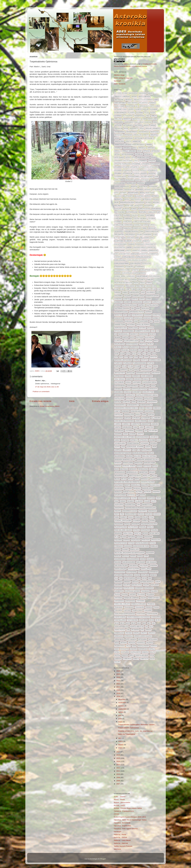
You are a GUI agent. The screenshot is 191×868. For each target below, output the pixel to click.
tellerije (141, 594)
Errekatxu (153, 251)
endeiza (132, 244)
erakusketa (150, 244)
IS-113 (128, 353)
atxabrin (146, 164)
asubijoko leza (143, 158)
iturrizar (127, 363)
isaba (146, 357)
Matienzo (147, 466)
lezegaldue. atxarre (135, 447)
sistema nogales (147, 582)
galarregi (151, 292)
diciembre (122, 699)
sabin (146, 556)
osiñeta (124, 517)
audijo (137, 174)
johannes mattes (143, 373)
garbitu (127, 302)
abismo (134, 97)
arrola (117, 151)
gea (133, 308)
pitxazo (140, 537)
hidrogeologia (121, 328)
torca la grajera (139, 604)
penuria (154, 530)
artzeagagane (128, 154)
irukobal (125, 350)
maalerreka (147, 450)
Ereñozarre (120, 251)
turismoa (118, 610)
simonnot (118, 582)
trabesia (151, 604)
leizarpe (118, 434)
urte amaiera (131, 639)
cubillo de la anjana (142, 222)
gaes (143, 292)
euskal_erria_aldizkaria (125, 276)
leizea (126, 434)
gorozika (129, 321)
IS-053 (146, 350)
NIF (137, 495)
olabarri (139, 501)
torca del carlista (122, 604)
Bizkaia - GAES (120, 805)
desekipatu (119, 231)
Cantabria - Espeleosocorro (124, 811)
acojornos (148, 100)
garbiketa (119, 302)
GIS (129, 315)
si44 (121, 578)
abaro (150, 93)
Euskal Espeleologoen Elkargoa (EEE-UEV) (130, 817)
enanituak (138, 241)
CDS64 (117, 814)
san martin (134, 566)
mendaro (133, 469)
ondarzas (152, 511)
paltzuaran (133, 527)
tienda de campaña (131, 598)
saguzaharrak (133, 559)
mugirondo (119, 488)
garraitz (147, 302)
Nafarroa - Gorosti (120, 837)
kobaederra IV (146, 405)
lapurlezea (127, 427)
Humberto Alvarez (143, 331)
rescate (126, 556)
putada (131, 543)
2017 (118, 752)
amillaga (118, 119)
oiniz (116, 501)
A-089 (125, 93)
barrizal (141, 183)
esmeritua (154, 254)
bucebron (148, 206)
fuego (148, 286)
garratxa (156, 302)
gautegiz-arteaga (129, 305)
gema (138, 308)
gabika (125, 292)
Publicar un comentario (41, 392)
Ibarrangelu (124, 334)
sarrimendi (153, 572)
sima (150, 578)
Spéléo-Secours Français (123, 846)
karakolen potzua (139, 389)
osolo (131, 517)
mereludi (146, 476)
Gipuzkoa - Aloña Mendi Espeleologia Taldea (130, 820)
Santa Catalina (121, 569)
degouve (152, 228)
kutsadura (146, 418)
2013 (118, 765)
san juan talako (121, 566)
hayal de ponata (143, 325)
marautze (138, 463)
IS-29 (154, 353)
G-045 (154, 286)
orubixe (149, 514)
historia (142, 328)
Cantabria (150, 215)
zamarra (134, 649)
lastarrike (129, 431)
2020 (118, 690)
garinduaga (137, 302)
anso (155, 122)
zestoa (117, 655)
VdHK (134, 646)
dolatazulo (130, 235)
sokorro (118, 585)
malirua (129, 456)
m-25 (139, 450)
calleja (135, 215)
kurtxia (151, 414)
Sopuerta (118, 588)
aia (136, 106)
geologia (145, 308)
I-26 (116, 334)
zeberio (145, 652)
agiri (122, 106)
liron (154, 447)
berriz (127, 199)
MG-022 (117, 479)
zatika (117, 652)
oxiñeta (145, 520)
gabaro (118, 292)
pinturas (131, 537)
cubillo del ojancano (124, 225)
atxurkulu (152, 170)
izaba (117, 370)
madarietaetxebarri (123, 453)
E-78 (121, 238)
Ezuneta (142, 280)
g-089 (133, 289)
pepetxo (138, 533)
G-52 (159, 289)
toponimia (141, 601)
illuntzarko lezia (131, 341)
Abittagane (119, 100)
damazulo (127, 228)
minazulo (145, 479)
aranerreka (144, 132)
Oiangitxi (142, 498)
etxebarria (139, 267)
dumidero (147, 235)
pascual (142, 527)
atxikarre (154, 167)
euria (154, 270)
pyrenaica (119, 546)
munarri (129, 488)
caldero (127, 215)
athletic (152, 161)
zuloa (152, 659)
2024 (118, 677)
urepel (136, 633)
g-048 (117, 289)
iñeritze (143, 344)
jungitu (129, 379)
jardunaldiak (146, 370)
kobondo (125, 411)
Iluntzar (149, 341)
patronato (145, 530)
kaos (153, 386)
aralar (148, 129)
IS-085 (157, 350)
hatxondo (131, 325)
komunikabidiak (137, 411)
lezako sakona (133, 443)
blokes (148, 202)
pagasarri (119, 524)
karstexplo (118, 832)
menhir (152, 472)
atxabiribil (136, 164)
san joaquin (151, 562)
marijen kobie (150, 463)
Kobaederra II (120, 405)
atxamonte (155, 164)
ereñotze (152, 247)
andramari (129, 122)
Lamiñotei (135, 424)
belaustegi (139, 196)
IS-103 (122, 353)
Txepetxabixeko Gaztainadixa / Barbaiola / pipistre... (137, 725)
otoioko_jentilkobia (123, 520)
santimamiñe (131, 572)
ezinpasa (133, 280)
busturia (143, 212)
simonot (127, 582)
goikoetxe (129, 318)
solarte (127, 585)
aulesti (144, 174)
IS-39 (116, 357)
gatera (117, 305)
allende (140, 113)
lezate (117, 447)
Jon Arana (156, 373)
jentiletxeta (120, 373)
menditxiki (143, 472)
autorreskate (120, 177)
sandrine (153, 566)
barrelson (131, 183)
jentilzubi (130, 373)
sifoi (139, 578)
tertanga (118, 598)
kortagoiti (149, 411)
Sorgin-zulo (129, 588)
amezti (154, 116)
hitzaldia (118, 331)
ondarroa (143, 511)
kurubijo (136, 418)
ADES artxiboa (120, 103)
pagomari (136, 524)
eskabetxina (125, 254)
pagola (127, 524)
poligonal (149, 537)
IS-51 (141, 357)
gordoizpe (119, 321)
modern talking (148, 482)
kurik (144, 414)
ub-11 (122, 623)
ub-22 (128, 623)
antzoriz (138, 125)
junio (120, 719)
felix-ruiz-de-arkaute (123, 283)
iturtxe (151, 363)
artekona (155, 151)
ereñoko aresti (140, 247)
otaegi (138, 517)
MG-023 (124, 479)
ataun (153, 158)
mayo (121, 722)
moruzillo (135, 485)
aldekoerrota (120, 113)
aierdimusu (144, 106)
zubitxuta (144, 659)
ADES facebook (120, 84)
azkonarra (129, 180)
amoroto (127, 119)
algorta (131, 113)
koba (134, 402)
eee (137, 238)
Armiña (149, 145)
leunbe (152, 440)
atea (136, 161)
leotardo (125, 440)
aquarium (118, 129)
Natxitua (131, 495)
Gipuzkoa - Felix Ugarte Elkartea (126, 829)
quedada (128, 546)
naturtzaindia (120, 495)
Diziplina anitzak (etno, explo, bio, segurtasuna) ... (136, 731)
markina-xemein (129, 466)
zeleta (153, 652)
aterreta (143, 161)
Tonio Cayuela (154, 598)
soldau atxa (137, 585)
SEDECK (153, 575)
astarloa (139, 154)
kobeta (117, 411)
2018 (118, 697)
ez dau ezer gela (122, 280)
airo (158, 106)
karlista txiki (148, 392)
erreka (144, 251)
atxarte (126, 167)
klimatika (126, 402)
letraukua (143, 440)
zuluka (117, 662)
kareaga (128, 392)
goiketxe (156, 315)
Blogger (103, 859)
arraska (151, 148)
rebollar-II (135, 549)
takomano (145, 591)
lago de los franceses (124, 421)
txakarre (148, 610)
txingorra (156, 617)
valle (128, 646)
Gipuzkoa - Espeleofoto (122, 826)
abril (120, 738)
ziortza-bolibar (142, 655)
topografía (130, 601)
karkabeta (137, 392)
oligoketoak (130, 504)
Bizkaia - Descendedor (122, 802)
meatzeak (124, 469)
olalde (147, 501)
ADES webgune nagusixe (123, 78)
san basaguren (129, 562)
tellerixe (150, 594)
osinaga (157, 514)
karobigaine (120, 395)
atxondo (118, 170)
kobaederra (152, 402)
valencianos (120, 646)
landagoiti (145, 424)
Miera (137, 479)
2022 (118, 684)
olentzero (119, 504)
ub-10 (117, 623)
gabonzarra (134, 292)
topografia (119, 601)
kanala (128, 382)
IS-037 (140, 350)
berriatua (119, 199)
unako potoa (120, 630)
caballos (152, 212)
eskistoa (144, 254)
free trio (140, 286)
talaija (117, 594)
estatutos (146, 264)
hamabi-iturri (120, 325)
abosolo (129, 100)
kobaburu (141, 402)
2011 (118, 771)
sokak (158, 582)
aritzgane (139, 138)
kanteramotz (132, 386)
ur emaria (135, 630)
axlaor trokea (147, 177)
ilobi (142, 341)
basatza (134, 186)
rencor (118, 556)
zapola (152, 649)
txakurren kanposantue (125, 614)
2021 (118, 687)
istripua (136, 360)
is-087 (117, 353)
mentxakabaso (135, 476)
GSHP (136, 321)
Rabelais (154, 546)
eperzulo (140, 244)
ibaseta (152, 334)
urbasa (148, 630)
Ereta (128, 251)
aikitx (152, 106)
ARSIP (139, 151)
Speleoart (117, 81)
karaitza (127, 389)
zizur (152, 655)
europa (118, 273)
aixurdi (131, 109)
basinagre (153, 186)
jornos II (136, 376)
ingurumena (119, 344)
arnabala (127, 148)
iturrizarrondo (139, 363)
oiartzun (151, 498)
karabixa (118, 389)
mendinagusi (120, 472)
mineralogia (155, 479)
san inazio (141, 562)
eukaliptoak (145, 270)
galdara (127, 296)
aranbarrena (132, 132)
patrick (136, 530)
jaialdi (136, 370)
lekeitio (140, 434)
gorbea (156, 318)
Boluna (156, 202)
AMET (148, 116)
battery (123, 193)
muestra (145, 485)
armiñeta (118, 148)
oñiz (122, 514)
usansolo (141, 643)
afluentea (143, 103)
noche (142, 495)
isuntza (145, 360)
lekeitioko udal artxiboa (125, 437)
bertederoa (136, 199)
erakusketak (120, 247)
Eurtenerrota (139, 273)
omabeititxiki (147, 504)
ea (124, 238)
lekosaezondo (143, 437)
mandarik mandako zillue (125, 460)
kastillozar (119, 398)
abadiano (143, 93)
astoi (128, 158)
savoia (137, 575)
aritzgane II (149, 138)
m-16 (134, 450)
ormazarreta (131, 514)
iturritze (118, 363)
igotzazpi (140, 337)
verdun (154, 646)
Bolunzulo (119, 206)
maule (155, 466)
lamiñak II (126, 424)
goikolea (147, 318)
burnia (134, 209)
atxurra (118, 174)
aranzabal (119, 135)
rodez (140, 556)
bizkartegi (140, 202)
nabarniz (156, 492)
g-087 (127, 289)
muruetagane (129, 492)
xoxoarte (124, 649)
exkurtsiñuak (142, 276)
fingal (142, 283)
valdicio (150, 643)
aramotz (156, 129)
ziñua (132, 655)
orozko (141, 514)
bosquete (139, 206)
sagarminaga (120, 559)
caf (158, 212)
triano (156, 607)
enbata (146, 241)
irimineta (153, 347)
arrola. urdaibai (129, 151)
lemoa (117, 440)
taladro (154, 591)
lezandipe (145, 443)
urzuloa (132, 643)
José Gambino (147, 376)
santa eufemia (134, 569)
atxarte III (144, 167)
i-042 (153, 331)
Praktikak (146, 540)
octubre (121, 706)
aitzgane (118, 109)
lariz (135, 427)
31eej (120, 93)
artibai (117, 154)
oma (138, 504)
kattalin (118, 402)
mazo (117, 469)
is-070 (152, 350)
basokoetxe (129, 190)
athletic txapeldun (123, 164)
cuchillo (138, 225)
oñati (117, 514)
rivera (133, 556)
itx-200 (131, 366)
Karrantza (130, 395)
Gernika (149, 312)
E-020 (155, 235)
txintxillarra (120, 620)
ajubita (138, 109)
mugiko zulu (155, 485)
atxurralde (128, 174)
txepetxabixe (120, 617)
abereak (127, 97)
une (128, 630)
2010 (118, 774)
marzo (121, 741)
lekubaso (154, 437)
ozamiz (152, 520)
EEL (142, 238)
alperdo (118, 116)
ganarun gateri (152, 296)
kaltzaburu (119, 382)
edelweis (131, 238)
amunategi (136, 119)
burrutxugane (144, 209)
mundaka (137, 488)
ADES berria (132, 103)
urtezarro (153, 639)
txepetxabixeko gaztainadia (138, 617)
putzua (153, 543)
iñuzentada (134, 347)
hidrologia (133, 328)
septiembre (123, 709)
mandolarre (128, 463)
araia (142, 129)
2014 (118, 761)
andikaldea (152, 119)
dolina (139, 235)
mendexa (153, 469)
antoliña (118, 125)
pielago (123, 537)
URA (142, 630)
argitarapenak (127, 138)
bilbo (117, 202)
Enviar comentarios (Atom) (50, 406)
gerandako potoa (137, 312)
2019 (118, 693)
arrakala (142, 148)
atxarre (118, 167)
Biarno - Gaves (119, 800)
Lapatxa (118, 427)
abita (141, 97)
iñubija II (118, 347)
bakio (137, 180)
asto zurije (119, 158)
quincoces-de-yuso (141, 546)
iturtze (118, 366)
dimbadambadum (152, 231)
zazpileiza (125, 652)
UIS (147, 627)
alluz (146, 113)
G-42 (149, 289)
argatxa (154, 135)
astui (133, 158)
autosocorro (133, 177)
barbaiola (154, 180)
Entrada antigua (100, 401)
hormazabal (128, 331)
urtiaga (123, 643)
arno (135, 148)
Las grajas (119, 431)
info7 (156, 341)
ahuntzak (130, 106)
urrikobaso (119, 639)
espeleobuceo (129, 257)
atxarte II (135, 167)
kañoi (147, 386)
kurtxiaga (119, 418)
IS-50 (136, 357)
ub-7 (149, 623)
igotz (132, 337)
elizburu (128, 241)
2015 (118, 758)
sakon (143, 559)
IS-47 (121, 357)
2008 (118, 781)
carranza (128, 218)
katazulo (139, 398)
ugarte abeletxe (137, 627)
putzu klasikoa (142, 543)
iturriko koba (155, 360)
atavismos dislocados (124, 161)
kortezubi (119, 414)
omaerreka (119, 508)
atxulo (144, 170)
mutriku (139, 492)
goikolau (138, 318)
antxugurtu (128, 125)
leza (158, 440)
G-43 (154, 289)
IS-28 (149, 353)
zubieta (136, 659)
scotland (145, 575)
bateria (148, 190)
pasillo (150, 527)
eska (116, 254)
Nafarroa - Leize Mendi (122, 840)
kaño (142, 386)
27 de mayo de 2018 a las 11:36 (47, 387)
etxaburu (129, 267)
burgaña (118, 209)
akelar (146, 109)
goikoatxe (119, 318)
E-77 (116, 238)
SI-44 (116, 578)
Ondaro (118, 511)
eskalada (135, 254)
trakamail (119, 607)
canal (142, 215)
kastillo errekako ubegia (147, 395)
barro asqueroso (122, 186)
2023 (118, 681)
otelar (145, 517)
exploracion (154, 276)
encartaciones (121, 244)
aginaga (152, 103)
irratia (117, 350)
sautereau (128, 575)
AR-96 (126, 129)
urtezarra (142, 639)
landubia (155, 424)
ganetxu (127, 299)
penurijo (118, 533)
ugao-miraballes (122, 627)
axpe (157, 177)
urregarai (119, 636)
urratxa (152, 633)
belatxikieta (128, 196)
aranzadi (128, 135)
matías (139, 466)
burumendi (156, 209)
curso (152, 225)
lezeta (148, 447)
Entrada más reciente (41, 401)
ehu (152, 238)
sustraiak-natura (132, 591)
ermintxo (136, 251)
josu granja (120, 379)
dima (142, 231)
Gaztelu (141, 305)
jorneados (119, 376)
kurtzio (128, 418)
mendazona (143, 469)
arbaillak (137, 135)
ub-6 (144, 623)
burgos (126, 209)
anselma (148, 122)
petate (145, 533)
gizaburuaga (137, 315)
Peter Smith (154, 533)
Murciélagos (148, 488)
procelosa (156, 540)
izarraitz (124, 370)
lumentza (127, 450)
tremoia (149, 607)
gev (125, 315)
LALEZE (150, 421)
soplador (155, 585)
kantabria (137, 382)
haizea (157, 321)
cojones (118, 222)
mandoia (118, 463)
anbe (144, 119)
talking (125, 594)
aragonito (134, 129)
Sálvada (118, 562)
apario (146, 125)
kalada (153, 379)
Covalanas (127, 222)
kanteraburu (120, 386)
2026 (118, 671)
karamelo (119, 392)
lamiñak (118, 424)
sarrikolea (143, 572)
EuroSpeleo (127, 273)
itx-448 (137, 366)
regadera (150, 553)
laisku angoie (141, 421)
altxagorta (128, 116)
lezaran (154, 443)
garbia (149, 299)
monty (127, 485)
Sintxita (135, 582)
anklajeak (139, 122)
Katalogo (130, 398)
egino (147, 238)
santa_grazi (146, 569)
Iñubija (150, 344)
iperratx (144, 347)
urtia (117, 643)
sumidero (139, 588)
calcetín (118, 215)
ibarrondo (143, 334)
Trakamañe (140, 607)
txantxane (141, 614)
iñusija (125, 347)
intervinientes (132, 344)
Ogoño (134, 498)
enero (121, 748)
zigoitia (125, 655)
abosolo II (138, 100)
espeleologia (120, 260)
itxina (149, 366)
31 (115, 93)
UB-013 (151, 620)
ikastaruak (150, 337)
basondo (140, 190)
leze (123, 447)
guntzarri (144, 321)
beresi (148, 196)
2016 (118, 755)
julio (120, 715)
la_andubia (156, 418)
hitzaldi (150, 328)
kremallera (129, 414)
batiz (117, 193)
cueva (145, 225)
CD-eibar (152, 218)
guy (151, 321)
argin (117, 138)
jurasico (138, 379)
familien (150, 280)
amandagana (139, 116)
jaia (131, 370)
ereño (129, 247)
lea (146, 431)
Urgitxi (144, 633)
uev (154, 623)
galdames (119, 296)
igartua (125, 337)
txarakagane (152, 614)
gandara (118, 299)
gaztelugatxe (152, 305)
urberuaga (119, 633)
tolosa (143, 598)
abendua (118, 97)
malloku (137, 456)
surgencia (149, 588)
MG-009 (154, 476)
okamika (131, 501)
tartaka (132, 594)
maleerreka (119, 456)
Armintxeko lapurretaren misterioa (130, 145)
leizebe (132, 434)
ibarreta (134, 334)
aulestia (152, 174)
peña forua (128, 533)
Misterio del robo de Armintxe (127, 482)
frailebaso (130, 286)
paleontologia (121, 527)
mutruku (148, 492)
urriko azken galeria (143, 636)
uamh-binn (143, 620)
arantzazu (155, 132)
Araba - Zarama (120, 797)
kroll (138, 414)
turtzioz (127, 610)
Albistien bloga (119, 75)
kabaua (146, 379)
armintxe (136, 141)
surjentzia (119, 591)
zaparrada (143, 649)
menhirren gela (121, 476)
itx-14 (124, 366)
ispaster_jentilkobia (123, 360)
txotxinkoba (132, 620)
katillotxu (148, 398)
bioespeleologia (127, 202)
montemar (119, 485)
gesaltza (118, 315)
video (117, 649)
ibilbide (117, 337)
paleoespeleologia (149, 524)
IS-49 (131, 357)
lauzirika (139, 431)
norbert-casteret (122, 498)
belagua (118, 196)
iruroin (134, 350)
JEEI (155, 370)
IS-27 (144, 353)
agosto (121, 712)
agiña (117, 106)
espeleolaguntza (143, 257)
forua (149, 283)
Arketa (128, 141)
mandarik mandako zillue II (148, 460)
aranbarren (120, 132)
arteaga (146, 151)
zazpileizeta (136, 652)
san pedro (144, 566)
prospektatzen (121, 543)
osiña (117, 517)
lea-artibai (153, 431)
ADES (126, 64)
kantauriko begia (149, 382)
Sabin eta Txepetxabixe (127, 734)
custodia (118, 228)
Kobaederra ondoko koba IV (126, 408)
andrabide (119, 122)
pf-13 (117, 537)
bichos (156, 199)
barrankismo (120, 183)
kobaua (149, 408)
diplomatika (119, 235)
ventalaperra (143, 646)
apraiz (153, 125)
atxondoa (127, 170)
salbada (150, 559)
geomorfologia (121, 312)
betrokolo (147, 199)
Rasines (125, 549)
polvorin (118, 540)
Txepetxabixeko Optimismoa (128, 728)
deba (145, 228)
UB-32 (133, 623)
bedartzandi (133, 193)
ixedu (155, 366)
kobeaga (157, 408)
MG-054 (131, 479)
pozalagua (136, 540)
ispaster (153, 357)
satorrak (118, 575)
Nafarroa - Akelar (120, 834)
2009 (118, 777)
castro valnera (140, 218)
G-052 (122, 289)
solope (146, 585)
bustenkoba (119, 212)
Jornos (128, 376)
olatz (154, 501)
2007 (118, 784)
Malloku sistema (149, 456)
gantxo (135, 299)
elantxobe (119, 241)
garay (142, 299)
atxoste (136, 170)
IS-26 (139, 353)
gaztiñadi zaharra (122, 308)
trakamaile (129, 607)
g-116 (144, 289)
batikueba (156, 190)
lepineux (134, 440)
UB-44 (139, 623)
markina (118, 466)
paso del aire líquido (123, 530)
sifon (144, 578)
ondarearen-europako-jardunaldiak (141, 508)
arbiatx (146, 135)
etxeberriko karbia (123, 270)
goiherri (148, 315)
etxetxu (135, 270)
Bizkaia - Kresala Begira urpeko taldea (128, 808)
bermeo (155, 196)
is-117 (134, 353)
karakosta (153, 389)
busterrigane (132, 212)
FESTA (136, 283)
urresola (129, 636)
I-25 (158, 331)
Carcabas (119, 218)
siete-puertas (130, 578)
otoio (151, 517)
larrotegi (149, 427)
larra (141, 427)
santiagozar (120, 572)
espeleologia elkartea (137, 260)
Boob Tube (129, 206)
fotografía (119, 286)
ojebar (123, 501)
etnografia (119, 267)
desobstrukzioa (132, 231)
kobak (142, 408)
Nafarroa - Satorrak (121, 843)
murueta (118, 492)
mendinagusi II (132, 472)
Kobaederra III (133, 405)
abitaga (147, 97)
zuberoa (118, 659)
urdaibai (129, 633)
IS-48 (126, 357)
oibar (158, 498)
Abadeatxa (133, 93)
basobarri (119, 190)
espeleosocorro (122, 264)
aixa (125, 109)
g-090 (139, 289)
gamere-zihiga (138, 296)
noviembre (122, 703)
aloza (153, 113)
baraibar (145, 180)
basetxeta (143, 186)
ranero (118, 549)
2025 (118, 674)
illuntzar (118, 341)
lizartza (118, 450)
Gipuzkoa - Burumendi (122, 823)
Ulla (151, 627)
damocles (137, 228)
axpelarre (119, 180)
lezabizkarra (120, 443)
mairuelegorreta (140, 453)
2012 (118, 768)
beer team (150, 193)
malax (151, 453)
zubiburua (127, 659)
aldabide (154, 109)
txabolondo (137, 610)
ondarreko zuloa (130, 511)
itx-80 (143, 366)
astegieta (148, 154)
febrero (121, 745)
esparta (118, 257)
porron (127, 540)
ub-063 (158, 620)
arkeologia (119, 141)
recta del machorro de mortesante (129, 553)
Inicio (72, 401)
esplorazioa (136, 264)
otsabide (137, 520)
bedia (142, 193)
